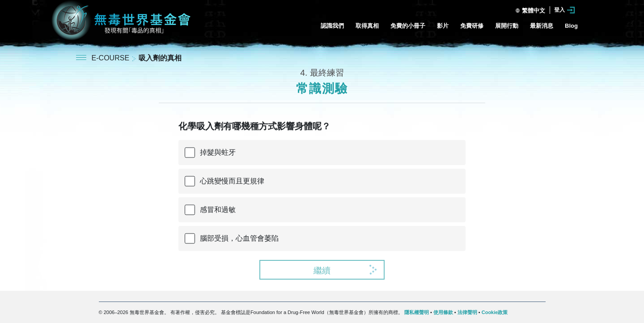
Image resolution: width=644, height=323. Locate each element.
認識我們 (332, 26)
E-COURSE (112, 58)
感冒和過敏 (218, 210)
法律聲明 (467, 312)
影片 (443, 26)
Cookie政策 (495, 312)
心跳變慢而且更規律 (232, 181)
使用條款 (443, 312)
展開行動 (507, 26)
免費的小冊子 (408, 26)
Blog (571, 26)
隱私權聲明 (417, 312)
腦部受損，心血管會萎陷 (239, 238)
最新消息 (542, 26)
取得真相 (367, 26)
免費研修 (472, 26)
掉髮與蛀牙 (218, 152)
